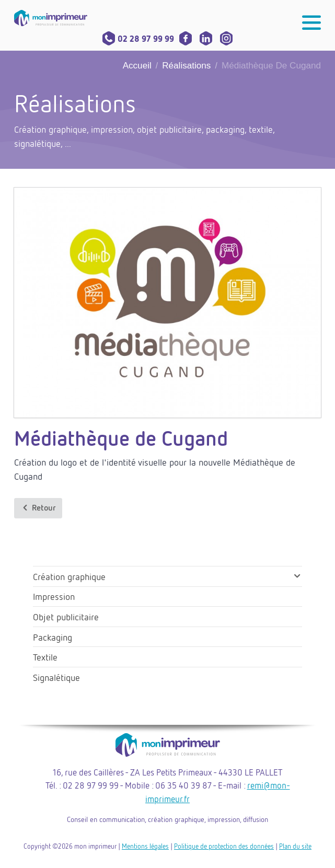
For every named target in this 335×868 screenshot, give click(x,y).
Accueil (137, 66)
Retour (38, 508)
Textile (45, 657)
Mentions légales (145, 846)
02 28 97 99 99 (138, 39)
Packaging (53, 637)
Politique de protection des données (224, 846)
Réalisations (186, 66)
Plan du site (295, 846)
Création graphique (69, 576)
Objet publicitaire (66, 617)
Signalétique (56, 677)
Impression (54, 596)
